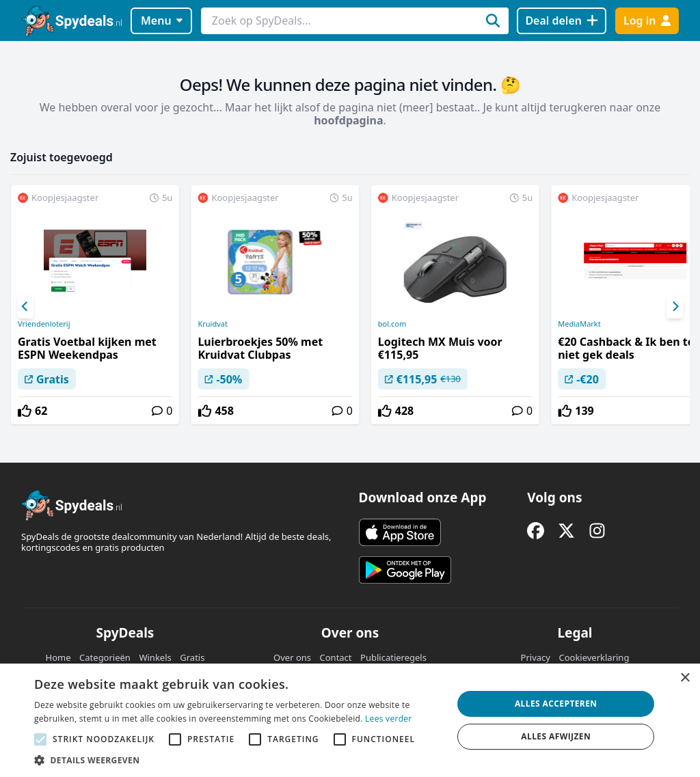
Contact (336, 657)
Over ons (292, 657)
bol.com (392, 324)
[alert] (350, 720)
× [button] (685, 678)
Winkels (155, 657)
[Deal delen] (562, 21)
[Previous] (25, 307)
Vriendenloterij (44, 324)
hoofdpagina (348, 120)
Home (58, 657)
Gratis (192, 657)
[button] (237, 760)
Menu (162, 21)
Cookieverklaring (594, 657)
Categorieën (105, 657)
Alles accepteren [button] (556, 704)
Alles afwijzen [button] (556, 736)
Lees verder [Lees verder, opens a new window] (389, 719)
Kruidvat (212, 324)
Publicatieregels (393, 657)
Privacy (536, 657)
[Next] (675, 307)
